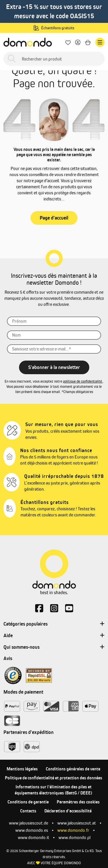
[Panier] (88, 42)
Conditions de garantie (28, 802)
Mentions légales (22, 769)
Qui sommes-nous (54, 647)
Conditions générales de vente (73, 769)
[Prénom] (54, 321)
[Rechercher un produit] (54, 59)
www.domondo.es (32, 830)
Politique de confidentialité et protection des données (54, 778)
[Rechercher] (12, 59)
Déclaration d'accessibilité (68, 811)
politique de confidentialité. (83, 381)
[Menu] (100, 42)
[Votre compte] (78, 42)
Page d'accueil (54, 218)
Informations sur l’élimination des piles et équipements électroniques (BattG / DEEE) (53, 790)
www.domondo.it (34, 837)
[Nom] (54, 335)
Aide (54, 636)
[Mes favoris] (68, 42)
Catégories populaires (54, 624)
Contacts (28, 811)
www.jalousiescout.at (77, 823)
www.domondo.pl (74, 837)
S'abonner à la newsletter (54, 367)
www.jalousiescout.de (29, 823)
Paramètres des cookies (78, 802)
